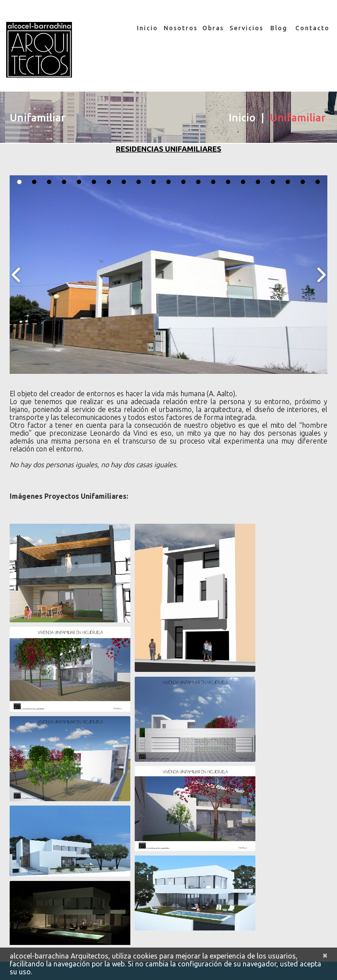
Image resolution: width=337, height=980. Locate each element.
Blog (279, 28)
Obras (213, 28)
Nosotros (180, 28)
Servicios (246, 28)
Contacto (312, 28)
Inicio (147, 28)
